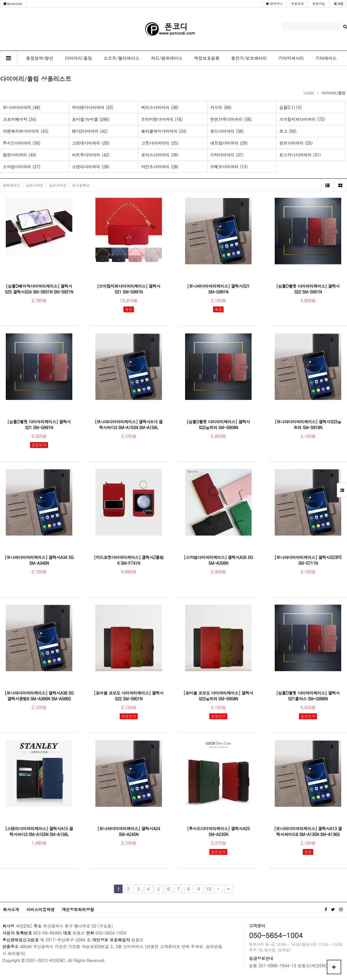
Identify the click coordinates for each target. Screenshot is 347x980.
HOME (309, 93)
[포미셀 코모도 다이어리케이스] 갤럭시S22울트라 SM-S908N (218, 696)
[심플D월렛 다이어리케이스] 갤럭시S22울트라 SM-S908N (218, 425)
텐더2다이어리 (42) (90, 131)
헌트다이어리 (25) (296, 143)
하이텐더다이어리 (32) (93, 107)
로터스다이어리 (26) (160, 155)
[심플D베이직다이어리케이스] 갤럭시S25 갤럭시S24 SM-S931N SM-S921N (39, 289)
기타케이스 (326, 58)
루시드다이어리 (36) (22, 143)
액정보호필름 (207, 58)
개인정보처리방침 (78, 909)
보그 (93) (288, 131)
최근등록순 (81, 185)
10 (209, 889)
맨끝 (229, 889)
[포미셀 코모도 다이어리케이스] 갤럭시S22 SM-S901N (129, 696)
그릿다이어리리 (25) (160, 143)
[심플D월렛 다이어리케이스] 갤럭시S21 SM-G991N (39, 425)
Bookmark (13, 4)
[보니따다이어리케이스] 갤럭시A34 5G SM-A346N (39, 560)
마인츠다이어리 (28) (160, 167)
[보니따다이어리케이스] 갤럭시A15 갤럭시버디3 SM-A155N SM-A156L (129, 425)
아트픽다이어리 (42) (91, 155)
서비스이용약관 (40, 909)
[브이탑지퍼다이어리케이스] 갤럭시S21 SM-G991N (129, 289)
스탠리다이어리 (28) (91, 167)
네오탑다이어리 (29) (229, 143)
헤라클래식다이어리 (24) (164, 131)
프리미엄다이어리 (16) (162, 119)
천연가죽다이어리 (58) (231, 119)
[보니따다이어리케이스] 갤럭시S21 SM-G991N (218, 289)
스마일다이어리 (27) (22, 167)
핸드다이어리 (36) (227, 131)
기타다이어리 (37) (227, 155)
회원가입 (319, 4)
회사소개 (11, 909)
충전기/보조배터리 (249, 58)
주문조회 (298, 4)
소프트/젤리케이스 (122, 58)
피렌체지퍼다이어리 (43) (26, 131)
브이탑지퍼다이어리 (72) (302, 119)
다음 (219, 889)
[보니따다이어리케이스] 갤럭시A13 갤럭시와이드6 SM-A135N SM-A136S (308, 831)
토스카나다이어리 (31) (300, 155)
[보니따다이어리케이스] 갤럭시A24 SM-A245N (129, 831)
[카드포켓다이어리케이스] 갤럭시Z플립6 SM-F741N (129, 560)
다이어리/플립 (78, 58)
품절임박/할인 (40, 58)
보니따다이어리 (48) (22, 107)
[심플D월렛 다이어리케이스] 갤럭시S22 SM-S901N (308, 289)
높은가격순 (58, 185)
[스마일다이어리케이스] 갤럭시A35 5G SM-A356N (218, 560)
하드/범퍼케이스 (167, 58)
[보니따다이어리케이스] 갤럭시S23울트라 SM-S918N (308, 425)
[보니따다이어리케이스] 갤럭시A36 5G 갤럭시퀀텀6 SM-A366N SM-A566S (39, 696)
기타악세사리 (291, 58)
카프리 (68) (221, 107)
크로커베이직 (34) (20, 119)
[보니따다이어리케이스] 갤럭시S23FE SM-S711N (308, 560)
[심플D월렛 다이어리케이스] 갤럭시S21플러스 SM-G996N (308, 696)
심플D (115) (291, 107)
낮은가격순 (35, 185)
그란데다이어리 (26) (91, 143)
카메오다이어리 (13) (229, 167)
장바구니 (274, 4)
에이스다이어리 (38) (160, 107)
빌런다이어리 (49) (20, 155)
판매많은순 (12, 185)
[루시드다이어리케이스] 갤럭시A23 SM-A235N (218, 831)
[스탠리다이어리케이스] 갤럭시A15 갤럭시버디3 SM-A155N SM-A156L (39, 831)
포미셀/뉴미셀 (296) (91, 119)
